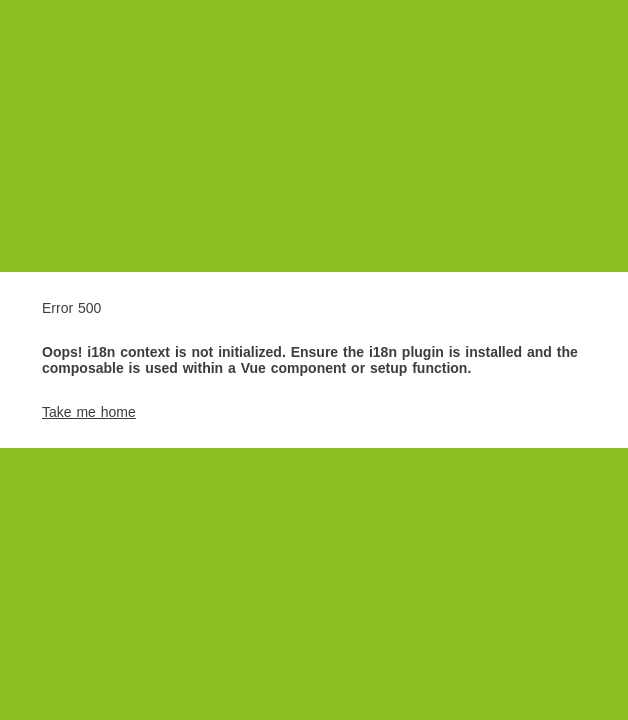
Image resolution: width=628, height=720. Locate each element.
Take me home (89, 412)
